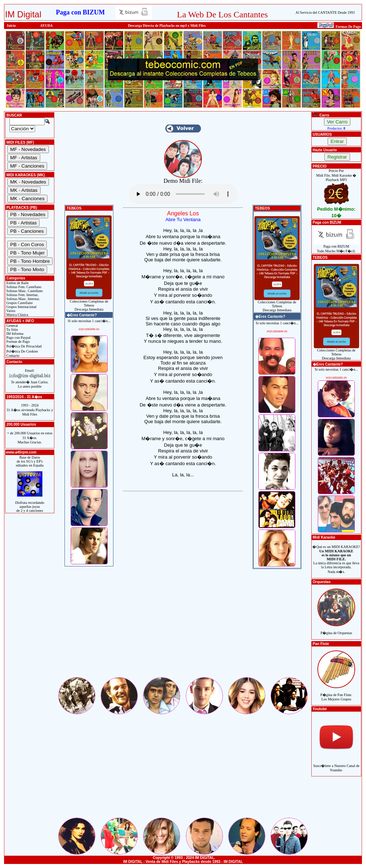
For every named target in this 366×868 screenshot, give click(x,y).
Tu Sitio (12, 330)
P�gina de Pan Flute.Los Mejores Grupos (336, 693)
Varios (10, 311)
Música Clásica (17, 315)
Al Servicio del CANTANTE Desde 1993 (325, 12)
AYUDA (47, 26)
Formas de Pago (18, 342)
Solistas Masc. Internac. (23, 299)
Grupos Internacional (21, 307)
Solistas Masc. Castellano (24, 291)
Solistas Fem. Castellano (23, 287)
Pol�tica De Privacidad (24, 346)
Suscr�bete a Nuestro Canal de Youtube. (336, 764)
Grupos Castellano (19, 303)
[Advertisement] (183, 625)
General (12, 326)
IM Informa (14, 334)
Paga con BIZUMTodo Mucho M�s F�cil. (336, 247)
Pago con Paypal (18, 338)
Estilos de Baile (17, 283)
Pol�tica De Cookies (22, 351)
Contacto (13, 356)
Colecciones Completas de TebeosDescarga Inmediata (89, 304)
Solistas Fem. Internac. (22, 295)
